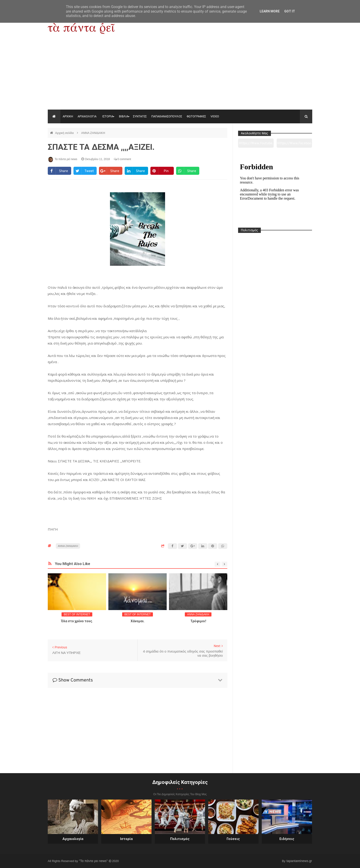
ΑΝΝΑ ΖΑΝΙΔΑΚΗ (93, 133)
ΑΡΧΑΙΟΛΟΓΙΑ (87, 116)
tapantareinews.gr (299, 861)
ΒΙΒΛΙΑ (124, 116)
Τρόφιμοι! (198, 621)
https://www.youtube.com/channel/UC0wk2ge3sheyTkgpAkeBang (256, 144)
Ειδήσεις (287, 839)
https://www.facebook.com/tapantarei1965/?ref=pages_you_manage (294, 144)
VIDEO (215, 116)
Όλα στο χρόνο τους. (77, 621)
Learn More (270, 11)
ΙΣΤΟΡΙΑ (108, 116)
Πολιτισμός (180, 839)
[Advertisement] (180, 75)
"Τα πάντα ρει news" (94, 861)
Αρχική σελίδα (65, 133)
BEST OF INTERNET (77, 614)
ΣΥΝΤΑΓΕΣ (140, 116)
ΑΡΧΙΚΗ (68, 116)
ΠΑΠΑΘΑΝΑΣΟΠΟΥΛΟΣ (167, 116)
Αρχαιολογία (73, 839)
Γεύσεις (233, 839)
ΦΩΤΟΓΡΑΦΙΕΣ (196, 116)
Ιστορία (126, 839)
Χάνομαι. (138, 621)
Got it (290, 11)
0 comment (122, 159)
